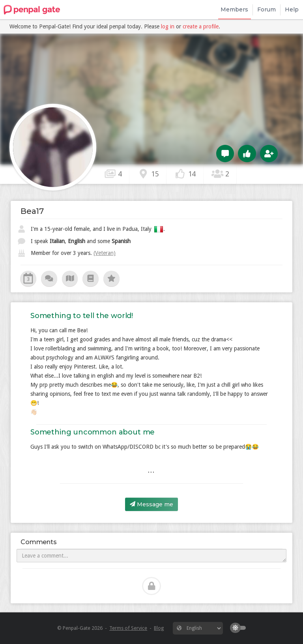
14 (185, 174)
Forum (267, 9)
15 (148, 174)
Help (292, 9)
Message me (151, 504)
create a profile (201, 26)
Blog (159, 628)
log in (168, 26)
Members (234, 9)
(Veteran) (105, 253)
